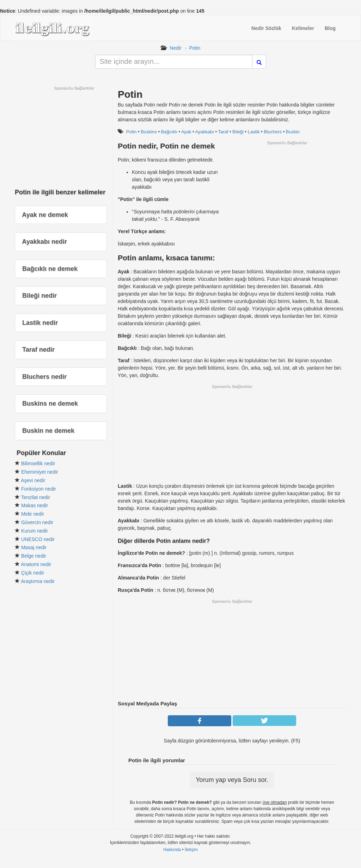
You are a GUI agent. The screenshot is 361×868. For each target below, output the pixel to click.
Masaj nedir (34, 547)
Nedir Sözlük (266, 28)
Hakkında (172, 850)
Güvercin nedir (37, 522)
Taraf (223, 132)
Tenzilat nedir (36, 497)
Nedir (175, 48)
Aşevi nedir (33, 480)
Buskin (293, 132)
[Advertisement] (287, 195)
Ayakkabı (205, 132)
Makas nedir (35, 505)
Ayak (186, 132)
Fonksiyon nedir (39, 489)
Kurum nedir (35, 531)
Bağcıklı (169, 132)
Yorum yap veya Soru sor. (232, 780)
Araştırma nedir (38, 581)
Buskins (149, 132)
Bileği (238, 132)
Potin (195, 48)
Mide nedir (33, 514)
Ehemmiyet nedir (40, 472)
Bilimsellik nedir (38, 463)
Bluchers (273, 132)
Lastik (254, 132)
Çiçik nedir (33, 573)
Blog (330, 28)
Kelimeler (303, 28)
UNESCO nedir (38, 539)
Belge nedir (34, 556)
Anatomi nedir (36, 564)
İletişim (191, 850)
